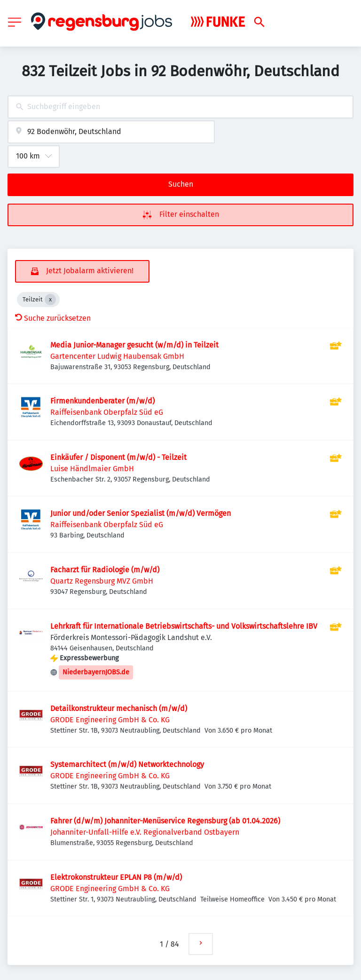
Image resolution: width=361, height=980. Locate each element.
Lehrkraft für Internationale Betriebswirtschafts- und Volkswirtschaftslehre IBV (184, 626)
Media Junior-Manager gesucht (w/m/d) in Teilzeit (134, 345)
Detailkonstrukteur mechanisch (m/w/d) (119, 708)
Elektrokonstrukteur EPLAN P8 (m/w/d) (116, 877)
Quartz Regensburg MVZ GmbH (102, 581)
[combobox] (180, 107)
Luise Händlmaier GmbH (92, 469)
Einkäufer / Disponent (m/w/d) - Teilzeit (118, 457)
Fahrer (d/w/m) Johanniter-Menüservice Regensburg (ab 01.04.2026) (165, 821)
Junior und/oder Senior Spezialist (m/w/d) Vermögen (141, 513)
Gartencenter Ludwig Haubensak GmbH (117, 356)
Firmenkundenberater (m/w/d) (102, 401)
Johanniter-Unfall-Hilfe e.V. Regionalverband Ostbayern (145, 832)
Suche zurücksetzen (53, 318)
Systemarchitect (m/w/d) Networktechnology (127, 764)
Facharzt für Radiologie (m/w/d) (105, 570)
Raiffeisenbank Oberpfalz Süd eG (107, 412)
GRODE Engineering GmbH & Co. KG (110, 720)
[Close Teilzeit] (50, 300)
